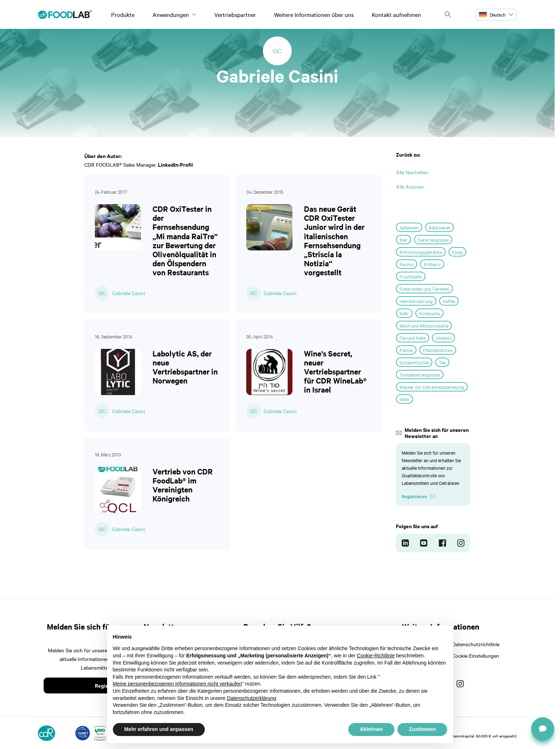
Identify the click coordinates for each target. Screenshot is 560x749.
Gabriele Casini (129, 293)
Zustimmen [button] (422, 729)
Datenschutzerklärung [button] (251, 698)
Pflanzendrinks (438, 350)
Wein (404, 399)
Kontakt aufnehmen (396, 14)
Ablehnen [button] (371, 729)
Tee (442, 362)
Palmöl (406, 350)
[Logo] (65, 14)
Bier (404, 240)
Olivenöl (444, 338)
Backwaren (440, 227)
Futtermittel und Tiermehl (424, 289)
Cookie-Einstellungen (476, 656)
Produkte (123, 14)
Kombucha (429, 313)
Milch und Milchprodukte (424, 325)
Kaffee (449, 301)
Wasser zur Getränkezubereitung (432, 387)
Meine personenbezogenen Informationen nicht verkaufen (177, 684)
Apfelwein (409, 227)
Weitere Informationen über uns (314, 14)
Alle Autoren (410, 187)
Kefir (404, 313)
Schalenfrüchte (414, 362)
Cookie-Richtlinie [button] (376, 656)
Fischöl (407, 264)
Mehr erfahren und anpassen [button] (159, 729)
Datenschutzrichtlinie (476, 644)
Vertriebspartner (235, 14)
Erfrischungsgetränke (421, 252)
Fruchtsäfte (411, 276)
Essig (457, 252)
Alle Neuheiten (412, 172)
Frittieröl (432, 264)
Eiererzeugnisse (433, 240)
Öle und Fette (413, 338)
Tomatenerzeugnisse (420, 374)
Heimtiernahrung (416, 301)
